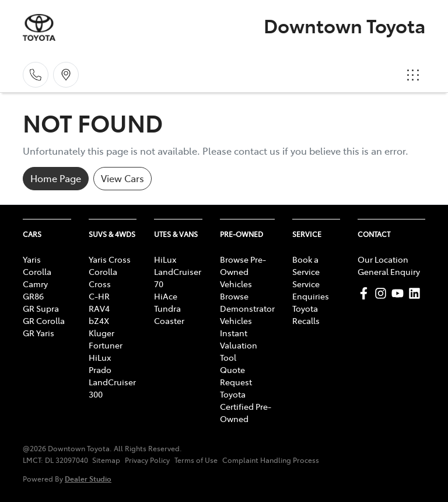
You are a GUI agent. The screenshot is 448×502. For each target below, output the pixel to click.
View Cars (123, 178)
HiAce (166, 296)
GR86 (33, 296)
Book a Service (306, 265)
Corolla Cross (103, 278)
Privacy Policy (147, 460)
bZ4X (99, 320)
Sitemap (106, 460)
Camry (35, 284)
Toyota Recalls (306, 314)
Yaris (32, 259)
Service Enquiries (311, 290)
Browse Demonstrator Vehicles (247, 308)
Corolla (37, 271)
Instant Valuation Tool (239, 345)
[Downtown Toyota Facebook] (366, 293)
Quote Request (236, 376)
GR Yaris (38, 333)
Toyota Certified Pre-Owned (246, 406)
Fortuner (106, 345)
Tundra (167, 308)
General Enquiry (389, 271)
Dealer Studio (88, 478)
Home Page (56, 178)
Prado (100, 369)
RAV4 (99, 308)
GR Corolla (44, 320)
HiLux (100, 357)
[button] (413, 75)
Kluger (101, 333)
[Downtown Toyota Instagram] (383, 293)
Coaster (169, 320)
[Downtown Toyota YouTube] (400, 293)
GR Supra (41, 308)
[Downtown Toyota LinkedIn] (417, 293)
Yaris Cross (110, 259)
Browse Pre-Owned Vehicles (243, 271)
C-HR (99, 296)
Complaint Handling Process (271, 460)
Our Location (383, 259)
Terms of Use (196, 460)
